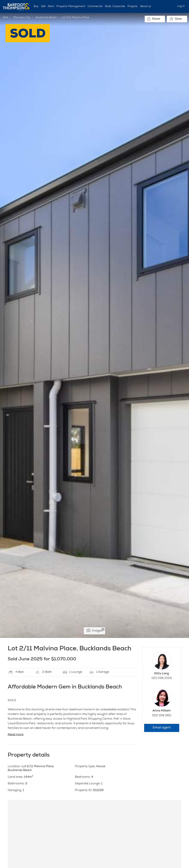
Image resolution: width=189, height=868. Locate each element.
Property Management (71, 6)
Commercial (95, 6)
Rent (51, 6)
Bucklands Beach (46, 18)
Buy (36, 6)
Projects (133, 6)
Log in (181, 6)
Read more (16, 735)
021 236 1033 (162, 678)
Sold (5, 18)
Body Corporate (115, 6)
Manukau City (22, 18)
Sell (43, 6)
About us (146, 6)
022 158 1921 (162, 716)
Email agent (162, 728)
